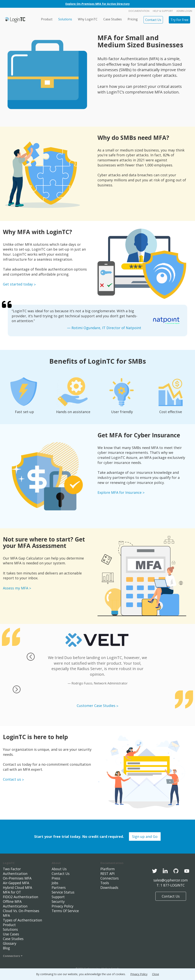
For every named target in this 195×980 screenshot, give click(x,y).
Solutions (65, 19)
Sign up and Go (145, 836)
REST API (108, 874)
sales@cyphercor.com (171, 880)
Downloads (110, 887)
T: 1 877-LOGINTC (171, 885)
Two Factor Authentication (15, 871)
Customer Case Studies (96, 706)
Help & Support (163, 11)
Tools (105, 883)
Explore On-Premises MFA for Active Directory (98, 4)
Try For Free (179, 20)
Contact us (12, 779)
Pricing (133, 19)
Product (47, 19)
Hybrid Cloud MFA (18, 887)
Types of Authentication (23, 920)
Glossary (10, 943)
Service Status (64, 892)
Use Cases (11, 934)
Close (156, 974)
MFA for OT (13, 892)
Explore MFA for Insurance (120, 492)
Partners (59, 887)
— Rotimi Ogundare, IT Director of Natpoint (104, 328)
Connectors (13, 956)
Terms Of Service (66, 911)
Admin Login (184, 11)
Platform (108, 869)
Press (56, 878)
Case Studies (113, 19)
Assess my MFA (16, 588)
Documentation (139, 11)
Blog (7, 948)
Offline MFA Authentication (15, 904)
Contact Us (153, 20)
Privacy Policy (63, 906)
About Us (60, 869)
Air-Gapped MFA (17, 883)
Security (58, 901)
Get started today (18, 284)
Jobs (55, 883)
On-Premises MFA (18, 878)
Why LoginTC (88, 19)
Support (59, 897)
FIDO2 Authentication (21, 897)
